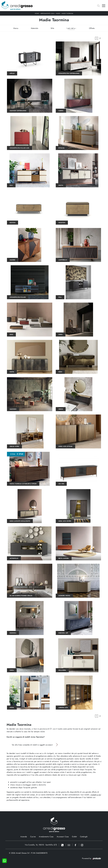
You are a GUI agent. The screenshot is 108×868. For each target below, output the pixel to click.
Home (37, 13)
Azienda (24, 837)
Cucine (33, 837)
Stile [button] (52, 28)
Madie (58, 13)
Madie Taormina (67, 13)
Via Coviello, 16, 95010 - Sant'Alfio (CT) (41, 845)
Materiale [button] (35, 28)
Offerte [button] (92, 28)
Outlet (74, 837)
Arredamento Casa (47, 13)
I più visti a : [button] (72, 28)
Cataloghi (84, 837)
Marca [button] (16, 28)
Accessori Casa (63, 837)
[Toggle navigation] (104, 6)
